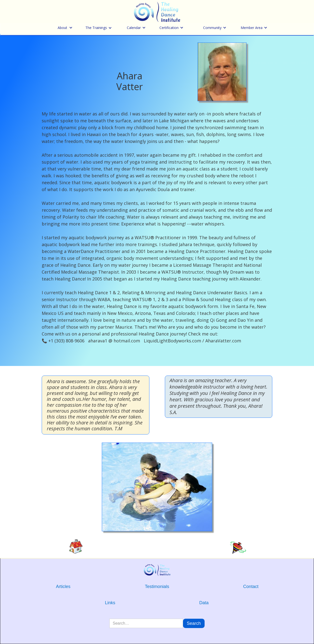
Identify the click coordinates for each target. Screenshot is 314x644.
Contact (251, 587)
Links (110, 603)
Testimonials (157, 587)
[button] (65, 28)
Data (204, 603)
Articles (63, 587)
